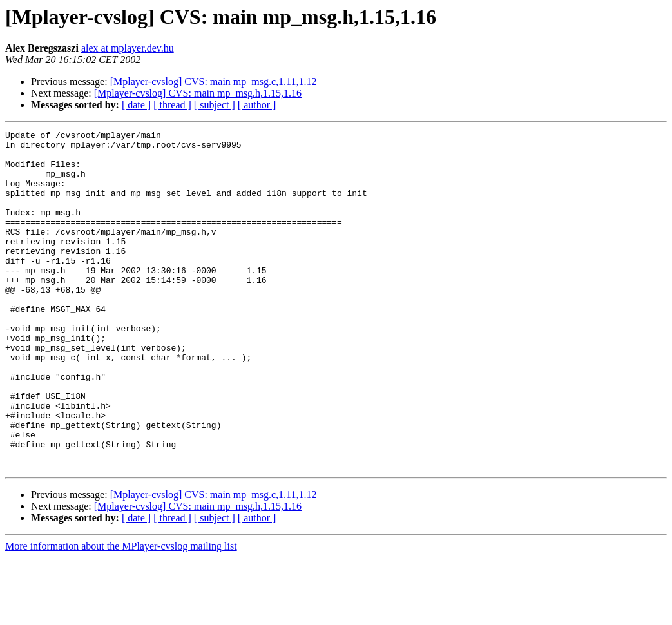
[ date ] (136, 105)
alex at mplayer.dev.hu (128, 48)
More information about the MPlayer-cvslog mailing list (121, 614)
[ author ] (257, 105)
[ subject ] (215, 105)
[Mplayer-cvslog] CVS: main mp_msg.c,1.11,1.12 (214, 82)
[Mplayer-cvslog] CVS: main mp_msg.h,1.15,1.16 (198, 93)
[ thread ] (172, 105)
